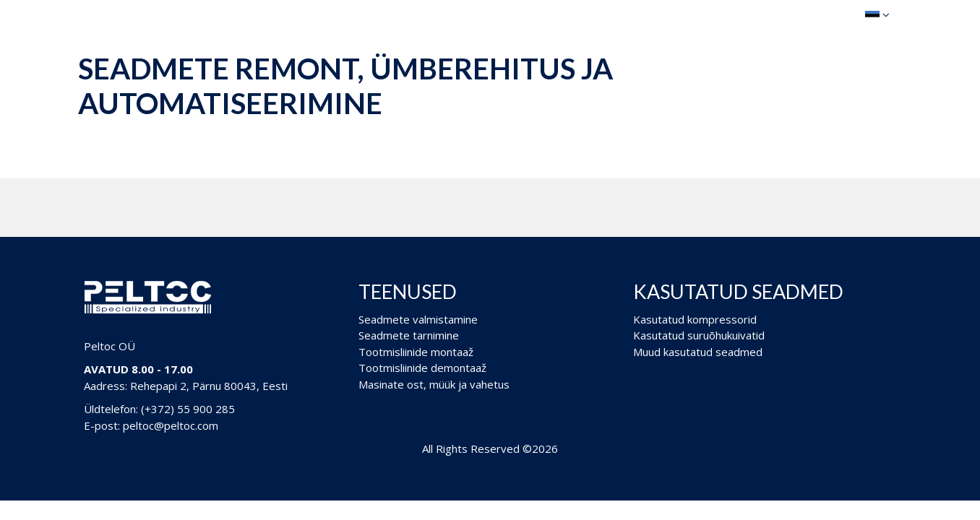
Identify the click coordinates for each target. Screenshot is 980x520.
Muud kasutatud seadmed (698, 352)
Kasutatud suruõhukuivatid (699, 335)
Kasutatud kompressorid (695, 319)
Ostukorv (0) (804, 14)
